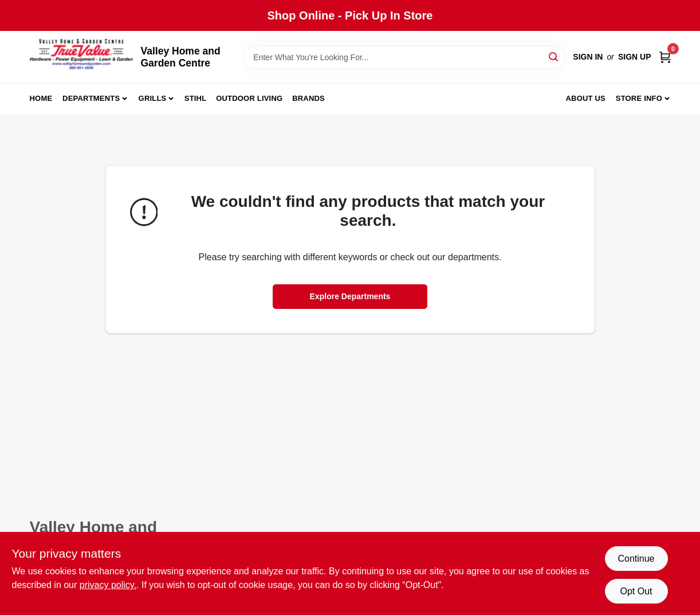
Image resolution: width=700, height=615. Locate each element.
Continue (636, 559)
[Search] (554, 56)
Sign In (588, 57)
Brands (308, 98)
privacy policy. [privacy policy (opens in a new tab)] (108, 585)
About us (585, 98)
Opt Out (636, 591)
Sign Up (635, 57)
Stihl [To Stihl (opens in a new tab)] (196, 98)
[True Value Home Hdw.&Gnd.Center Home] (81, 57)
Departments (91, 98)
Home (41, 98)
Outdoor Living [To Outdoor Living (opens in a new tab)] (249, 98)
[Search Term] (404, 57)
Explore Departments (350, 296)
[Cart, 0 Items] (665, 57)
